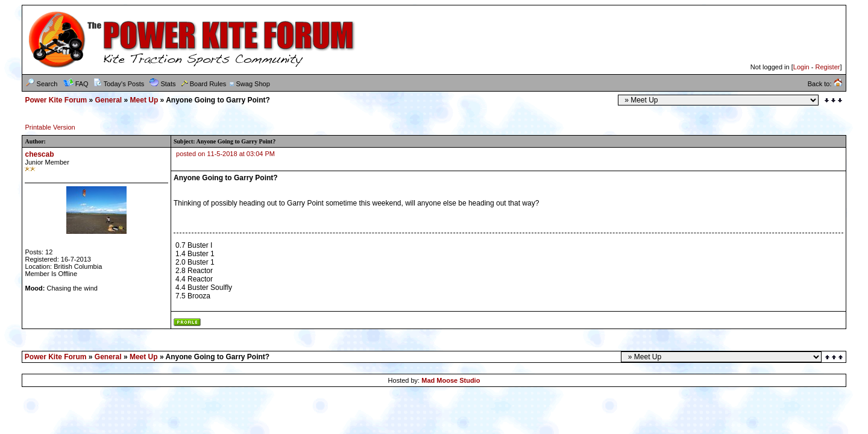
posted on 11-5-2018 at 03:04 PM (225, 154)
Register (827, 67)
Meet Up (144, 100)
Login (801, 67)
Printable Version (50, 127)
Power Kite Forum (56, 100)
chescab (39, 154)
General (109, 100)
